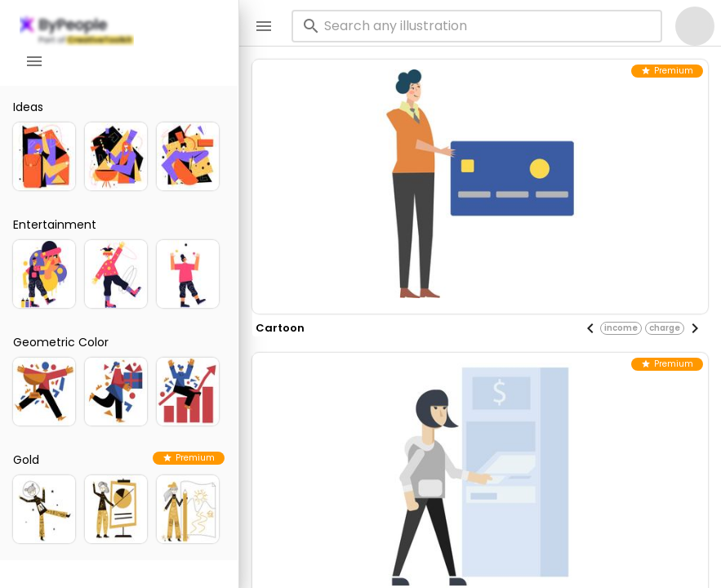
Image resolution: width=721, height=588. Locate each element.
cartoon (280, 328)
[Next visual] (695, 328)
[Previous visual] (590, 328)
